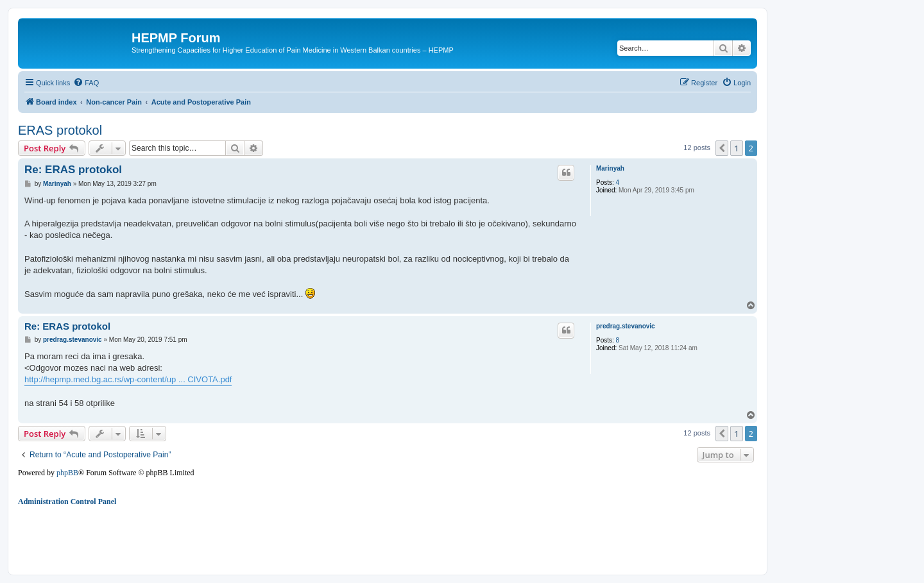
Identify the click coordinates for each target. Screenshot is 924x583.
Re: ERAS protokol (73, 170)
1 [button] (736, 148)
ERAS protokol (60, 130)
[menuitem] (86, 83)
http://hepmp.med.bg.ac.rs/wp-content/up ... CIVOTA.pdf (128, 379)
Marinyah (610, 168)
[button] (722, 148)
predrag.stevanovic (626, 326)
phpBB (67, 473)
